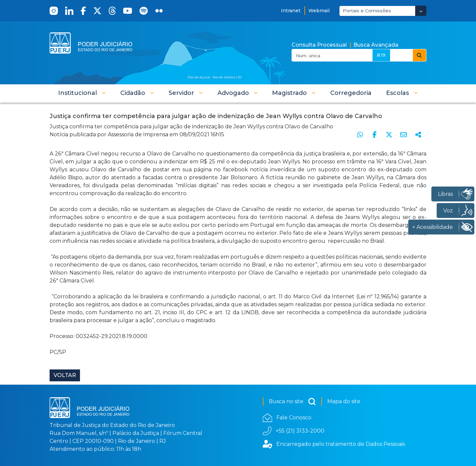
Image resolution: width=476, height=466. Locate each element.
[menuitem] (351, 93)
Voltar (65, 375)
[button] (82, 93)
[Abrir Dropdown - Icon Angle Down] (421, 11)
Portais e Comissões (367, 11)
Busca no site (292, 402)
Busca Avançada (376, 45)
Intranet (291, 11)
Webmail (319, 11)
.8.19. (381, 55)
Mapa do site (344, 401)
